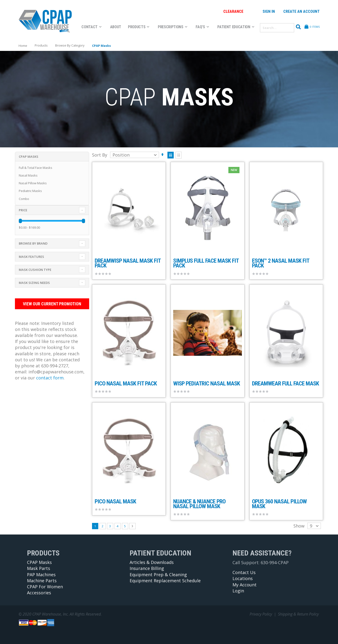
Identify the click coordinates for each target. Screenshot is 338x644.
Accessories (39, 593)
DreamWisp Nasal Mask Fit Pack (128, 263)
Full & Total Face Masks (36, 168)
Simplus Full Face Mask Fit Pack (206, 263)
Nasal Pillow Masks (33, 183)
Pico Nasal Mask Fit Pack (126, 384)
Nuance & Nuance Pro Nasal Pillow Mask (199, 504)
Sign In (269, 11)
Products (41, 45)
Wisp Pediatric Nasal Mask (207, 384)
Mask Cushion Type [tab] (35, 270)
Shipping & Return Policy (298, 614)
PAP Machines (41, 575)
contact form (50, 378)
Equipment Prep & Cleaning (158, 575)
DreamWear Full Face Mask (285, 384)
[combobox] (277, 28)
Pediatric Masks (30, 191)
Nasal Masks (28, 175)
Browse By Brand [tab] (33, 243)
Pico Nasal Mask (115, 501)
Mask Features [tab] (31, 257)
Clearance (233, 11)
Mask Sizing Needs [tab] (34, 283)
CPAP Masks (39, 562)
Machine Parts (42, 581)
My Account (245, 585)
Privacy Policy (261, 614)
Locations (243, 578)
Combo (24, 199)
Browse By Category (70, 45)
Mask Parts (39, 568)
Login (238, 591)
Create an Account (302, 11)
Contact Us (244, 572)
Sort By (100, 155)
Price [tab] (23, 210)
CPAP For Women (45, 587)
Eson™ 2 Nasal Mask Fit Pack (281, 263)
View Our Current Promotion (51, 304)
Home (23, 46)
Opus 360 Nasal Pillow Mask (279, 504)
